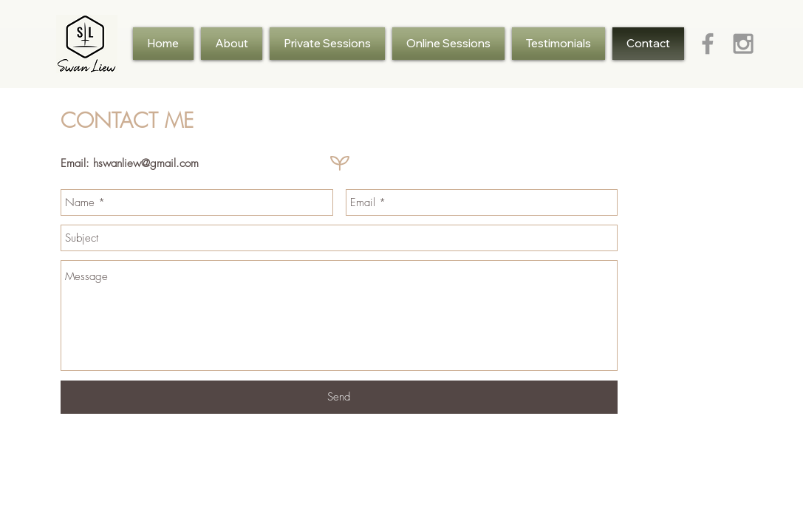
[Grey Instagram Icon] (743, 44)
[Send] (339, 397)
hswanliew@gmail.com (146, 163)
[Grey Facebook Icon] (708, 44)
